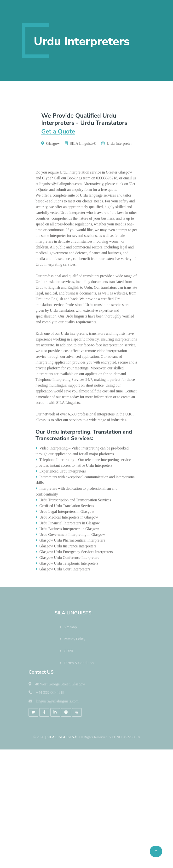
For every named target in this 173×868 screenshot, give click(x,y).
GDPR (68, 651)
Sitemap (70, 627)
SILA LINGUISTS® (62, 737)
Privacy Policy (75, 639)
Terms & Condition (79, 663)
